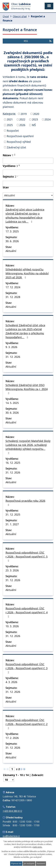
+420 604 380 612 (12, 811)
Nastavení (41, 863)
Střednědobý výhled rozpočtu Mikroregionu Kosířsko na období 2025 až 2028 (27, 273)
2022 (22, 119)
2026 (22, 125)
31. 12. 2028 (13, 297)
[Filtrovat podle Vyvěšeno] (28, 173)
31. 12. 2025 (13, 514)
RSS (38, 41)
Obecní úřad (20, 16)
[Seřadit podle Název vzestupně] (15, 154)
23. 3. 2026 (12, 570)
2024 (47, 119)
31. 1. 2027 (12, 524)
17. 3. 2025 (12, 231)
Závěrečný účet (16, 147)
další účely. (38, 847)
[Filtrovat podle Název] (28, 161)
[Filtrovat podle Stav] (28, 195)
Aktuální (11, 251)
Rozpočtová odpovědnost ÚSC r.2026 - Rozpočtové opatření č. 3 (27, 668)
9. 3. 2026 (11, 347)
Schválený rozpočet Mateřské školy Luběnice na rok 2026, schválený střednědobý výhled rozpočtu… (28, 447)
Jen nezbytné (29, 863)
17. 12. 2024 (13, 287)
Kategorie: (9, 114)
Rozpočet (13, 130)
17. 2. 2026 (12, 738)
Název (8, 155)
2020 (36, 114)
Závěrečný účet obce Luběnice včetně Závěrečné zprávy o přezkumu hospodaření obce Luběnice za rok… (25, 216)
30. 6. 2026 (12, 241)
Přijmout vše (16, 863)
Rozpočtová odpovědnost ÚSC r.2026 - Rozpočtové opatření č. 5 (27, 556)
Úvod (6, 16)
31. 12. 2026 (13, 357)
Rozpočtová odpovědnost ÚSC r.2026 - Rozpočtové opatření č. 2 (27, 724)
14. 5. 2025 (12, 403)
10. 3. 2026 (12, 626)
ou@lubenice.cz (11, 836)
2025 (10, 125)
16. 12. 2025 (13, 463)
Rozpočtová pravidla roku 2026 (25, 503)
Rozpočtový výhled (19, 142)
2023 (35, 119)
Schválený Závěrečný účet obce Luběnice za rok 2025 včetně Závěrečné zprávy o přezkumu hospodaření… (25, 331)
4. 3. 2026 (11, 682)
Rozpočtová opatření (20, 136)
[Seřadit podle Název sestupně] (15, 155)
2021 (10, 119)
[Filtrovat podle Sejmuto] (28, 184)
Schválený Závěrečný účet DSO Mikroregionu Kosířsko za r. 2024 (27, 389)
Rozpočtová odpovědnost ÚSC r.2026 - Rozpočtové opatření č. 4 (27, 612)
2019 (24, 114)
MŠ (34, 125)
